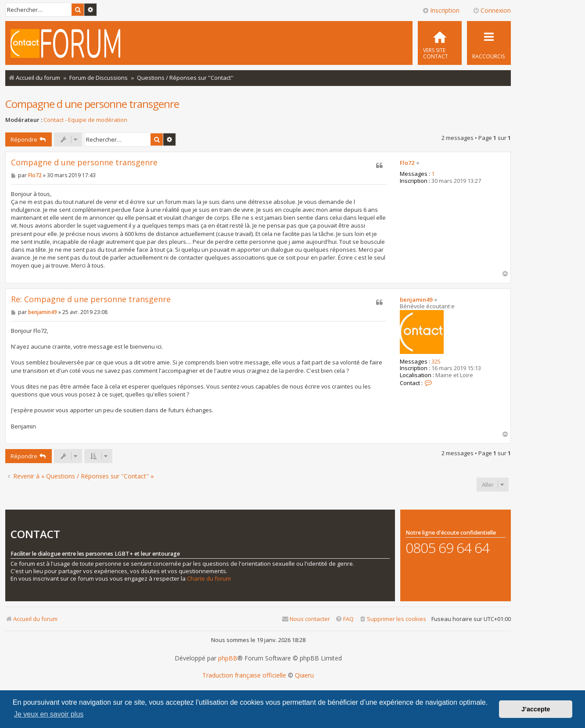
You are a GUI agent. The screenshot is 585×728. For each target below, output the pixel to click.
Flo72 (407, 163)
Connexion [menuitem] (492, 10)
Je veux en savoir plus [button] (49, 714)
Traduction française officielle (244, 675)
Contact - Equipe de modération (85, 120)
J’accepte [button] (536, 709)
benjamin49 (416, 300)
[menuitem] (440, 43)
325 (436, 362)
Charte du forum (209, 579)
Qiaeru (304, 675)
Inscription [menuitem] (441, 10)
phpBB (228, 658)
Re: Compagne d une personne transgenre (91, 299)
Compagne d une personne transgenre (92, 104)
